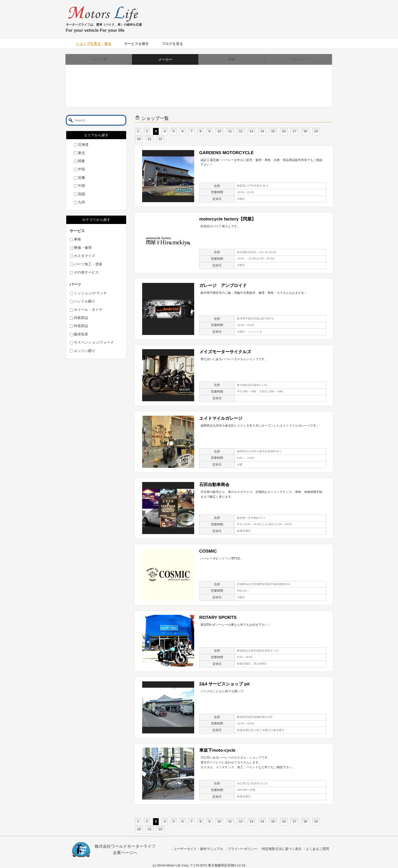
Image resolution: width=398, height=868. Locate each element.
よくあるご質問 (317, 849)
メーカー (165, 59)
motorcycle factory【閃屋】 (228, 219)
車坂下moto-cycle (217, 750)
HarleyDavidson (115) (136, 85)
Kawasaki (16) (189, 91)
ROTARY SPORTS (218, 617)
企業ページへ (125, 853)
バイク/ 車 (99, 59)
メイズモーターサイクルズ (225, 352)
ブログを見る (172, 44)
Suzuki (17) (234, 85)
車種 (232, 59)
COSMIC (208, 551)
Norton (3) (186, 85)
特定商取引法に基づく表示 (282, 849)
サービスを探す (137, 44)
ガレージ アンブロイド (223, 285)
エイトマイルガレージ (221, 418)
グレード (298, 59)
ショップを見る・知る (94, 44)
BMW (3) (85, 97)
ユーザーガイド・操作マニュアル (198, 849)
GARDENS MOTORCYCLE (227, 153)
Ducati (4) (86, 91)
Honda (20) (127, 91)
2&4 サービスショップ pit (225, 684)
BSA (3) (85, 85)
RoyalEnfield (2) (238, 97)
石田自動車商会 (214, 485)
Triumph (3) (234, 91)
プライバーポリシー (243, 849)
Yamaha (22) (285, 85)
